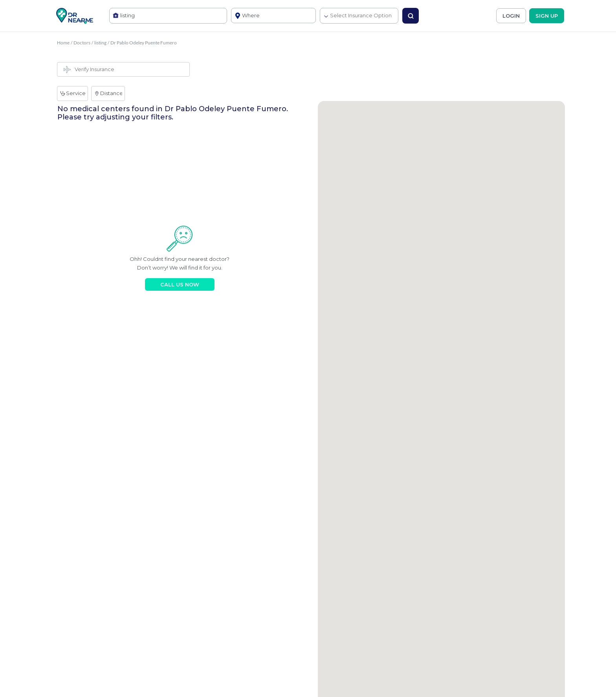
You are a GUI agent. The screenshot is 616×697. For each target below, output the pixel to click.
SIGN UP (547, 16)
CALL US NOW (180, 284)
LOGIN (511, 16)
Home (63, 43)
